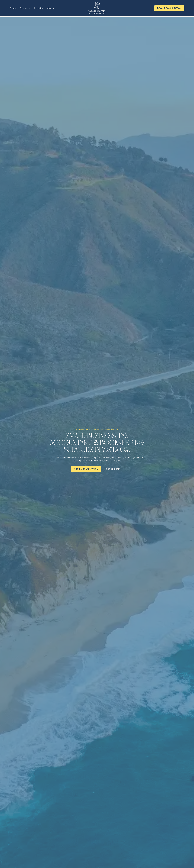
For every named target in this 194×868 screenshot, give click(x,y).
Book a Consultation (169, 8)
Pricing (13, 8)
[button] (25, 8)
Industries (39, 8)
